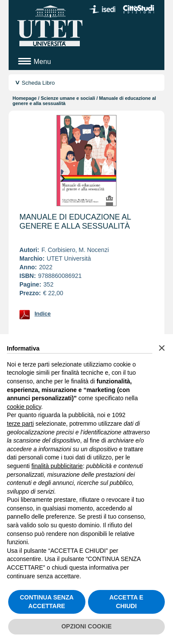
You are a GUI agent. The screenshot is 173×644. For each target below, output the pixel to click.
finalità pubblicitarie (57, 466)
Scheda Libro (38, 83)
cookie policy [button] (24, 407)
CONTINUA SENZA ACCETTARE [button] (47, 602)
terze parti (20, 424)
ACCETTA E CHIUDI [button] (126, 602)
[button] (162, 348)
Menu (42, 62)
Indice (43, 314)
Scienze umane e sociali (68, 98)
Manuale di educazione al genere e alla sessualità (75, 222)
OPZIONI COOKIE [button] (86, 626)
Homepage (25, 98)
